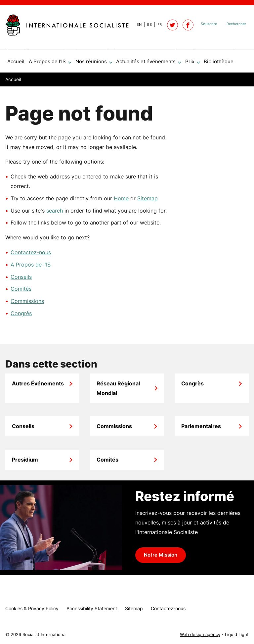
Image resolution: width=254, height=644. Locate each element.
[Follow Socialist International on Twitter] (172, 25)
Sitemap (148, 201)
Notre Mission (161, 557)
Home (121, 201)
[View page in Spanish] (147, 25)
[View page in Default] (136, 25)
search (55, 213)
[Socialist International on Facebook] (188, 25)
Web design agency (200, 635)
